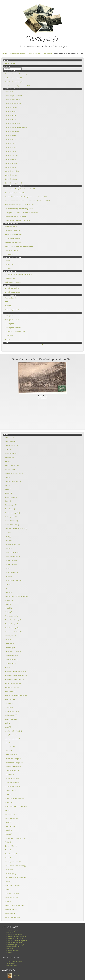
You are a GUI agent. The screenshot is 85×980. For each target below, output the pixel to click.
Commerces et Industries (14, 943)
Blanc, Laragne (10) (11, 505)
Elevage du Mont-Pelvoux (13, 242)
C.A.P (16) (8, 533)
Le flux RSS (13, 976)
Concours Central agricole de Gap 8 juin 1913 (19, 209)
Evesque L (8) (9, 600)
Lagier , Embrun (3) (11, 715)
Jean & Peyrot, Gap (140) (13, 683)
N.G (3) (7, 810)
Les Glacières (9, 254)
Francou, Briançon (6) (12, 624)
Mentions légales (12, 965)
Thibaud (7, 890)
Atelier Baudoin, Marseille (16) (14, 473)
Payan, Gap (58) (10, 826)
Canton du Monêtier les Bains (14, 183)
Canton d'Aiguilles (10, 167)
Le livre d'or (11, 963)
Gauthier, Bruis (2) (11, 636)
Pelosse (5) (8, 834)
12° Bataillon (9, 336)
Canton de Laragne (11, 108)
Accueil (4, 54)
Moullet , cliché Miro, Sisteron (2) (15, 798)
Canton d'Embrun (10, 151)
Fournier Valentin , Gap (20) (14, 620)
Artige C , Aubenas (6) (12, 465)
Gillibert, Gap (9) (10, 648)
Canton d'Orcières (10, 159)
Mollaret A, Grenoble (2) (12, 786)
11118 (42, 345)
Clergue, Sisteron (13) (12, 553)
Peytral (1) (8, 842)
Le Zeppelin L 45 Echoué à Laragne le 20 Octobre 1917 (22, 213)
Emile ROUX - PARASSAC (13, 282)
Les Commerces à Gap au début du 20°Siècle (19, 86)
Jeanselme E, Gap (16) (12, 687)
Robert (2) (8, 858)
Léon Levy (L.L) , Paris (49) (13, 731)
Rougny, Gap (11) (10, 874)
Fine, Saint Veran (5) (11, 616)
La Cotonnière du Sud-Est (13, 239)
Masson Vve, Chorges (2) (13, 767)
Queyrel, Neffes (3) (11, 846)
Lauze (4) (8, 727)
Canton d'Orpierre (10, 112)
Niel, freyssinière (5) (11, 814)
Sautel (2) (8, 882)
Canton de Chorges (11, 147)
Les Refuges (10, 949)
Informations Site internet (14, 935)
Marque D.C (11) (10, 747)
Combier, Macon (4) (11, 564)
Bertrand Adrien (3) (11, 497)
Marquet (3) (9, 751)
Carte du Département (12, 310)
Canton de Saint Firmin (12, 131)
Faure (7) (8, 604)
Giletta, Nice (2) (10, 644)
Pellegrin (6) (9, 830)
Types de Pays (9, 264)
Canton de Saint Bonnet (12, 124)
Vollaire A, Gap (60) (11, 909)
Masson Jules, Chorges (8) (13, 759)
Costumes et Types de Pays (15, 945)
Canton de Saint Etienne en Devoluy (16, 127)
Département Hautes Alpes (17, 54)
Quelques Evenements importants (17, 941)
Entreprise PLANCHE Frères (14, 235)
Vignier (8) (8, 901)
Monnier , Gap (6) (10, 790)
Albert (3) (8, 449)
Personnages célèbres (13, 947)
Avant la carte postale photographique (17, 74)
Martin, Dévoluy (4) (11, 755)
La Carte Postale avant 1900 (14, 78)
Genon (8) (8, 640)
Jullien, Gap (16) (10, 699)
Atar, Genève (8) (10, 469)
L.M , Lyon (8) (9, 703)
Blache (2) (8, 501)
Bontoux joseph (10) (11, 517)
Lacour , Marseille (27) (12, 711)
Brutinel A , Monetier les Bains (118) (16, 529)
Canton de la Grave (11, 179)
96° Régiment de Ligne (12, 320)
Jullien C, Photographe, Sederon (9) (16, 695)
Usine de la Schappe (11, 250)
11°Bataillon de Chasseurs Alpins (15, 332)
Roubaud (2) (9, 870)
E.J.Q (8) (8, 584)
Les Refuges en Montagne (13, 292)
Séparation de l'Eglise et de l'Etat (15, 193)
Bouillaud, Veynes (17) (12, 525)
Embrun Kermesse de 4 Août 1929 (16, 217)
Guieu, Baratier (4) (11, 664)
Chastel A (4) (9, 541)
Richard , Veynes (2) (11, 854)
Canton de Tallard (10, 139)
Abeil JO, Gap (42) (11, 438)
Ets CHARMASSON (11, 227)
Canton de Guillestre (34, 54)
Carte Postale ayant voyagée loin (15, 82)
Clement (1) (9, 549)
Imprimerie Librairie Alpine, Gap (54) (16, 675)
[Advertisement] (42, 414)
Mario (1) (8, 743)
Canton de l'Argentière (12, 171)
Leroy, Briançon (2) (11, 735)
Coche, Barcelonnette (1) (13, 557)
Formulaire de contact (14, 961)
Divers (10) (8, 576)
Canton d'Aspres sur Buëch (13, 96)
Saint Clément (47, 54)
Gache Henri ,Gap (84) (12, 628)
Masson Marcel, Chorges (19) (14, 763)
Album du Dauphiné (11, 298)
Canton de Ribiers (10, 116)
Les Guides (8, 268)
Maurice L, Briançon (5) (12, 771)
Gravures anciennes (13, 951)
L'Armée (9, 953)
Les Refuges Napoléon (12, 288)
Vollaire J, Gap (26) (11, 913)
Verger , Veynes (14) (11, 898)
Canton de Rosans (11, 120)
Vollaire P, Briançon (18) (12, 917)
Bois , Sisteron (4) (10, 509)
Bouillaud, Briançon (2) (12, 521)
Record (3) (8, 850)
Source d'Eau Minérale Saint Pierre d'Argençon (19, 246)
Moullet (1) (8, 794)
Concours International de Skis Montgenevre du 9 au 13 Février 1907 (26, 197)
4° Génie (8, 340)
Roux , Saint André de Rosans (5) (15, 878)
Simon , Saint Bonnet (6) (13, 886)
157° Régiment (10, 324)
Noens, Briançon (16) (11, 818)
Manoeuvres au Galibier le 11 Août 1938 (17, 221)
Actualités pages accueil (14, 931)
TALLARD (8, 306)
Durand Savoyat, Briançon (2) (14, 580)
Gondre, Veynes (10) (11, 656)
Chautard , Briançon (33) (13, 545)
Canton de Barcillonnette (13, 100)
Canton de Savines (11, 163)
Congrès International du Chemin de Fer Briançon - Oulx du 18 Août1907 (27, 201)
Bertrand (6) (9, 493)
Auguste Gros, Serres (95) (13, 481)
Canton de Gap (10, 92)
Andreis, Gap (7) (10, 457)
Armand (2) (8, 461)
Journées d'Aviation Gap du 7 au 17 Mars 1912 (19, 205)
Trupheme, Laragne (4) (12, 894)
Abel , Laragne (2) (10, 442)
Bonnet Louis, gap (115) (12, 513)
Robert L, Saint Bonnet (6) (13, 862)
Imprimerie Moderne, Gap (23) (14, 679)
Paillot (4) (8, 822)
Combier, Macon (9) (11, 560)
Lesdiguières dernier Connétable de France (18, 274)
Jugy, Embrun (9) (10, 691)
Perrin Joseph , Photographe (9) (15, 838)
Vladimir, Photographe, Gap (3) (14, 905)
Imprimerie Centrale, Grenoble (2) (15, 672)
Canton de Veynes (11, 143)
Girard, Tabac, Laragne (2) (13, 652)
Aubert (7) (8, 477)
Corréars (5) (9, 568)
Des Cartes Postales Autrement (16, 937)
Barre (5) (8, 485)
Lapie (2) (8, 723)
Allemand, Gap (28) (11, 453)
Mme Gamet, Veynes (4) (12, 783)
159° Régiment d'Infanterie (13, 328)
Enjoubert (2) (9, 592)
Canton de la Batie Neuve (13, 104)
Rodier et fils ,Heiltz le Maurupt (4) (15, 866)
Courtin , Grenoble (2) (12, 572)
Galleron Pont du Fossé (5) (13, 632)
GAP (6, 302)
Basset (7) (8, 489)
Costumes (8, 260)
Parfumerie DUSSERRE (12, 231)
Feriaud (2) (8, 608)
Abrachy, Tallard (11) (11, 445)
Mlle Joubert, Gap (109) (12, 779)
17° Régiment (9, 316)
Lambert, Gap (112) (11, 719)
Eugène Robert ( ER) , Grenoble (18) (16, 596)
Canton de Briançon (11, 175)
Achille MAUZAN (10, 278)
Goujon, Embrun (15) (11, 660)
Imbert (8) (8, 668)
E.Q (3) (7, 588)
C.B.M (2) (8, 537)
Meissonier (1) (9, 775)
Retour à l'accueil (10, 63)
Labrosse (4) (9, 707)
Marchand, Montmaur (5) (13, 739)
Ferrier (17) (8, 612)
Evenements (10, 933)
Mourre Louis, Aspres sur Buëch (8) (16, 806)
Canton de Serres (10, 135)
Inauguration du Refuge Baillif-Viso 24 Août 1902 (20, 189)
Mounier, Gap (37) (11, 802)
